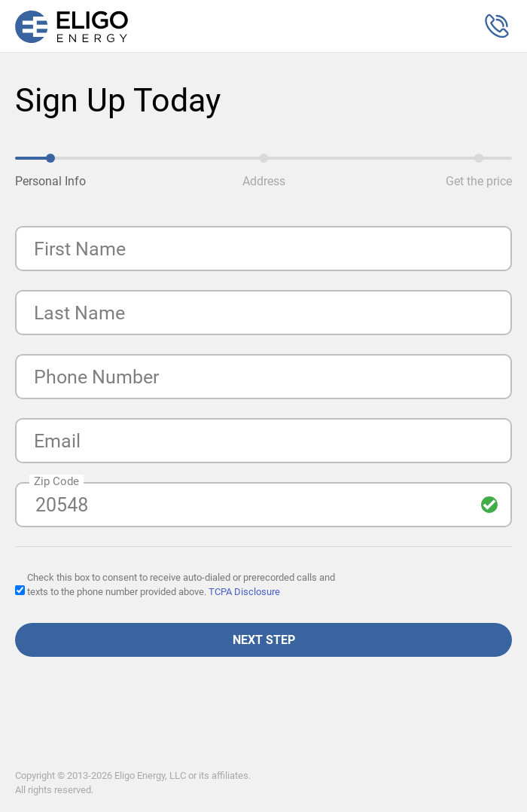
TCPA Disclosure (244, 592)
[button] (497, 26)
